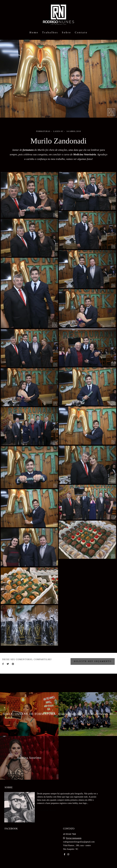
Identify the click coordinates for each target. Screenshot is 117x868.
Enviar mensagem (74, 837)
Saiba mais (49, 809)
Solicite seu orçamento (93, 661)
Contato (81, 32)
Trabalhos (50, 32)
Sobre (66, 32)
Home (34, 32)
